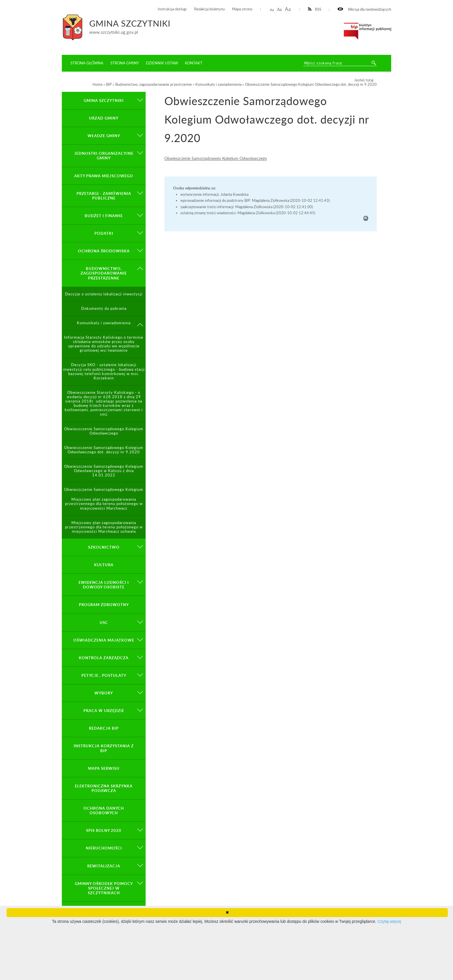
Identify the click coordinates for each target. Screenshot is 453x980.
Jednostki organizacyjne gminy (104, 156)
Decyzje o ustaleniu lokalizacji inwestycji (104, 294)
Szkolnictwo (104, 547)
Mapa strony (242, 9)
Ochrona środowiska (104, 251)
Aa (272, 10)
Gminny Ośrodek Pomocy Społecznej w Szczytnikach (104, 888)
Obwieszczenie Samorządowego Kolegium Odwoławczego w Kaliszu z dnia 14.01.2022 (104, 471)
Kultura (104, 565)
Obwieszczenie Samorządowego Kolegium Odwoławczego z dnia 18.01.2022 (104, 492)
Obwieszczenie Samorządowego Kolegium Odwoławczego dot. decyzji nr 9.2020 (104, 450)
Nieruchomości (104, 848)
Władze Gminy (104, 136)
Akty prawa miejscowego (104, 176)
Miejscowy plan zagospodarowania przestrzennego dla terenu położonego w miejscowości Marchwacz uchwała (104, 527)
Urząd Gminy (104, 118)
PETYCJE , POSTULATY (104, 675)
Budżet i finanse (104, 216)
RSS (315, 9)
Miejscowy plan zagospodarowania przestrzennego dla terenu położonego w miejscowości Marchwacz (104, 504)
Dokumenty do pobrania (104, 309)
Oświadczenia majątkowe (104, 640)
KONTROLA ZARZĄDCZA (104, 658)
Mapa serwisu (104, 768)
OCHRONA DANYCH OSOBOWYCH (104, 811)
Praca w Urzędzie (104, 711)
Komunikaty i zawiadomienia (104, 323)
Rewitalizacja (104, 866)
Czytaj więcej (389, 921)
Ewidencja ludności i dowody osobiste (104, 585)
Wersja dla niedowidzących (364, 9)
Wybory (104, 693)
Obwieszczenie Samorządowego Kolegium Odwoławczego (216, 158)
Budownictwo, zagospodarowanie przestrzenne (104, 273)
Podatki (104, 233)
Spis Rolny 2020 (104, 830)
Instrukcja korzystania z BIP (104, 748)
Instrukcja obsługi (172, 9)
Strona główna (87, 63)
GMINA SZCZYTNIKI (104, 100)
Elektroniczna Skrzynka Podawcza (104, 788)
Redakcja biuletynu (209, 9)
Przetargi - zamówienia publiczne (104, 196)
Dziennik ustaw (162, 63)
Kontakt (194, 63)
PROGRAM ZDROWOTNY (104, 605)
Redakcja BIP (104, 728)
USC (104, 623)
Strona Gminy (125, 63)
